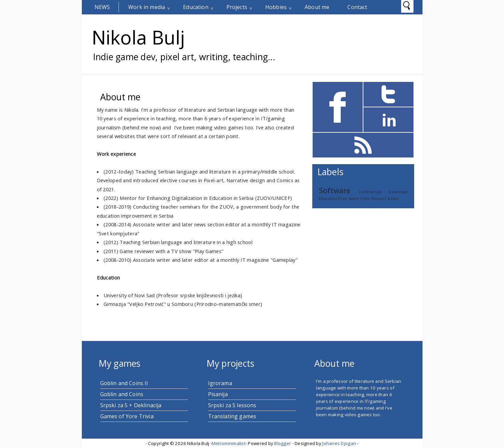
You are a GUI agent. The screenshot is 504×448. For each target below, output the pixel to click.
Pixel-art (379, 199)
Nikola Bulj (138, 37)
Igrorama (220, 383)
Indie (365, 199)
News (102, 7)
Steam (393, 199)
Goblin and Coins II (124, 383)
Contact (357, 7)
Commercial (370, 192)
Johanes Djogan (339, 443)
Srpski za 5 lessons (232, 405)
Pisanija (218, 394)
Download (398, 192)
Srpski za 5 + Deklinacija (131, 405)
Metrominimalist (229, 443)
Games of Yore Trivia (127, 416)
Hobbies (276, 7)
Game (354, 199)
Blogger (283, 443)
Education (196, 7)
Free (343, 199)
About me (317, 7)
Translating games (232, 416)
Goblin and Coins (122, 394)
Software (335, 190)
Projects (237, 7)
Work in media (147, 7)
